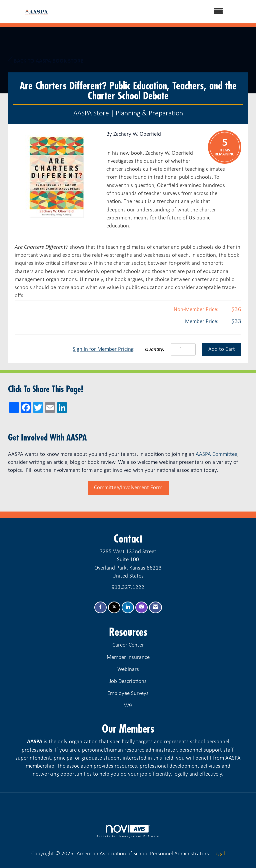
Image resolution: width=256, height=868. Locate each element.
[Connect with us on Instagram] (141, 607)
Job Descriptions (128, 681)
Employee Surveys (128, 693)
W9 (128, 706)
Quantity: (155, 350)
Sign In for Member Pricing (103, 349)
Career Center (128, 645)
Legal (219, 854)
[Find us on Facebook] (100, 607)
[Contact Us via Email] (155, 607)
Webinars (128, 669)
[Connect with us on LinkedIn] (128, 607)
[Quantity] (183, 349)
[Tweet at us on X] (114, 607)
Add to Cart (222, 349)
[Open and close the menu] (144, 12)
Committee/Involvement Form (128, 488)
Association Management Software (128, 831)
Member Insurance (128, 657)
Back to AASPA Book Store (46, 61)
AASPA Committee (216, 454)
